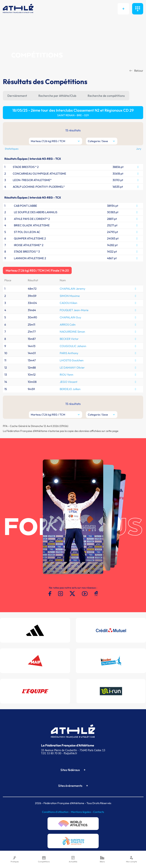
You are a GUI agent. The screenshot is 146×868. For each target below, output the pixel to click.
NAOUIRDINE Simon (72, 332)
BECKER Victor (69, 339)
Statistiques (12, 149)
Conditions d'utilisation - (56, 812)
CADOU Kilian (68, 303)
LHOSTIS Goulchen (72, 360)
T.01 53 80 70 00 (51, 753)
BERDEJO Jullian (70, 389)
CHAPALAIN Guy (70, 317)
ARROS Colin (68, 325)
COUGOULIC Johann (73, 346)
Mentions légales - (82, 812)
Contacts (99, 812)
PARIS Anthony (69, 353)
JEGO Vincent (69, 382)
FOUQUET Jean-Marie (74, 310)
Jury (139, 149)
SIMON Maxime (70, 296)
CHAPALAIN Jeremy (73, 289)
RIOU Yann (66, 375)
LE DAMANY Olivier (72, 368)
